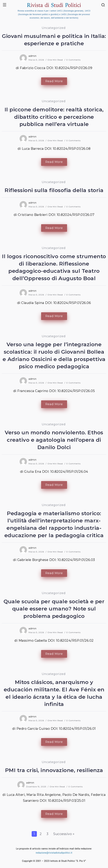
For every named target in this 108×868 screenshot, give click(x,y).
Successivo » (64, 834)
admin (33, 56)
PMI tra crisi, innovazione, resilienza (54, 770)
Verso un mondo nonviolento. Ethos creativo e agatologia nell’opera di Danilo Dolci (54, 440)
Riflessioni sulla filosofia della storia (54, 190)
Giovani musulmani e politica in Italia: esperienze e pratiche (54, 40)
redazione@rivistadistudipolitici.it (54, 853)
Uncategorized (54, 28)
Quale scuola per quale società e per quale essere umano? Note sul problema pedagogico (54, 609)
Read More (54, 81)
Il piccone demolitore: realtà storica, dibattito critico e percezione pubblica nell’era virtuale (54, 117)
